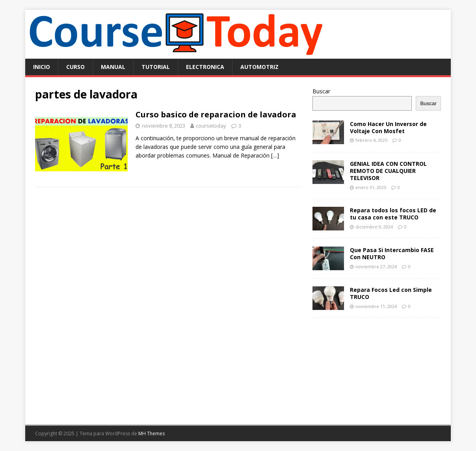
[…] (275, 155)
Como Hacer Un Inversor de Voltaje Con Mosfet (388, 127)
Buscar (321, 91)
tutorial (156, 67)
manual (113, 67)
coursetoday (211, 126)
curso (75, 67)
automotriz (259, 67)
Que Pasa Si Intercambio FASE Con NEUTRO (392, 253)
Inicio (42, 67)
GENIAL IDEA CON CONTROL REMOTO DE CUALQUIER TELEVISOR (388, 171)
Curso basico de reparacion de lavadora (216, 114)
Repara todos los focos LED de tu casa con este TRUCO (393, 214)
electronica (205, 67)
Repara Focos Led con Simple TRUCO (391, 293)
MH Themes (152, 433)
